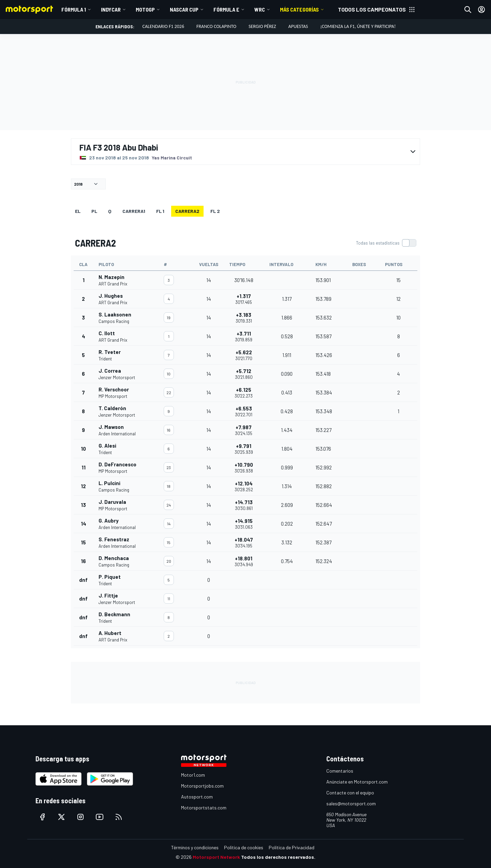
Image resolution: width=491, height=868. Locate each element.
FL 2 (215, 211)
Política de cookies (244, 847)
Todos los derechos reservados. (278, 857)
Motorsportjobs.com (202, 786)
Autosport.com (197, 797)
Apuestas (298, 26)
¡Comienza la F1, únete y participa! (358, 26)
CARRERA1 (134, 211)
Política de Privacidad (292, 847)
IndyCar (111, 9)
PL (94, 211)
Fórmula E (226, 9)
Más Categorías (299, 9)
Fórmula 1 (74, 9)
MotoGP (145, 9)
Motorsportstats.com (204, 808)
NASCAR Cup (184, 9)
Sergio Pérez (262, 26)
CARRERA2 (187, 211)
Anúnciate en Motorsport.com (357, 782)
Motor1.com (193, 775)
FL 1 (160, 211)
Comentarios (340, 771)
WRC (260, 9)
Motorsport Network (216, 857)
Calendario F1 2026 (163, 26)
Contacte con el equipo (350, 793)
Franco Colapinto (216, 26)
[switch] (386, 243)
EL (78, 211)
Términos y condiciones (195, 847)
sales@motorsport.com (351, 803)
